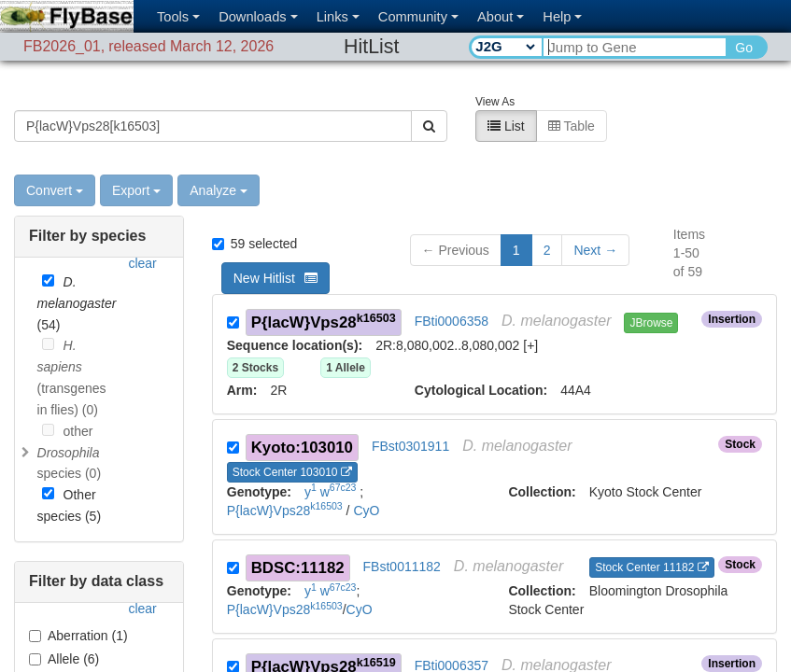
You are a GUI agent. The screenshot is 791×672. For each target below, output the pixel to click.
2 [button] (547, 229)
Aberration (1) (78, 614)
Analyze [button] (219, 169)
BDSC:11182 (298, 546)
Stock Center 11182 (651, 546)
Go (744, 48)
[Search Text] (634, 47)
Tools (178, 17)
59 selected (255, 222)
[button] (595, 229)
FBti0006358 (452, 300)
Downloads (258, 17)
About (501, 17)
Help (562, 17)
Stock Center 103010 (292, 451)
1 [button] (516, 229)
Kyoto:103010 (302, 426)
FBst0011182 (402, 545)
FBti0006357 (452, 644)
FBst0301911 (410, 425)
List (506, 105)
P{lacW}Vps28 (324, 300)
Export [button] (136, 169)
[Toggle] (26, 431)
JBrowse (651, 301)
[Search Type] (505, 47)
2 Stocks (255, 346)
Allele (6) (64, 637)
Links (338, 17)
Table (572, 105)
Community (418, 17)
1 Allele (346, 346)
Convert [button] (55, 169)
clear (142, 242)
